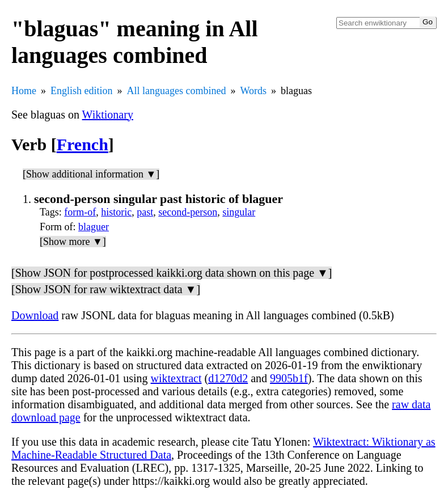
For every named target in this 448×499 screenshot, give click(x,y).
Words (253, 91)
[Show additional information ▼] (91, 174)
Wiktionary (108, 115)
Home (24, 91)
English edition (82, 91)
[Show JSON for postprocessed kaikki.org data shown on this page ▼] (172, 273)
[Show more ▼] (73, 242)
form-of (80, 212)
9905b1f (289, 378)
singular (239, 212)
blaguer (94, 227)
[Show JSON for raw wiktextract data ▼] (106, 289)
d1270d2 (228, 378)
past (145, 212)
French (83, 144)
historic (116, 212)
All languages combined (177, 91)
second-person (188, 212)
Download (35, 315)
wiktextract (176, 378)
